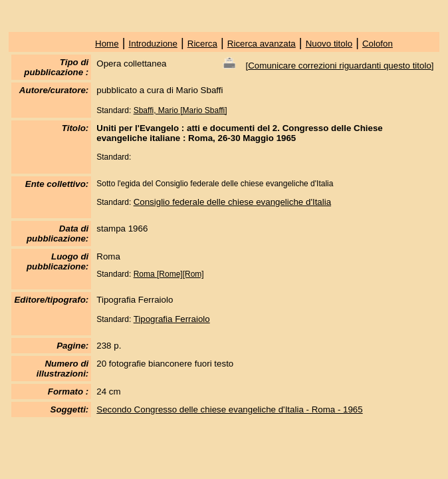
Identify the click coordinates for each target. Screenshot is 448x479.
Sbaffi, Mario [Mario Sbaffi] (180, 110)
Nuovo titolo (329, 44)
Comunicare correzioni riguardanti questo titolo (340, 66)
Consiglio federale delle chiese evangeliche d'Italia (232, 202)
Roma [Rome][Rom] (169, 274)
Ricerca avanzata (262, 44)
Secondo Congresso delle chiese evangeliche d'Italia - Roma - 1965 (229, 409)
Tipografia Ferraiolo (172, 319)
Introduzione (153, 44)
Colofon (378, 44)
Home (107, 44)
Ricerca (202, 44)
